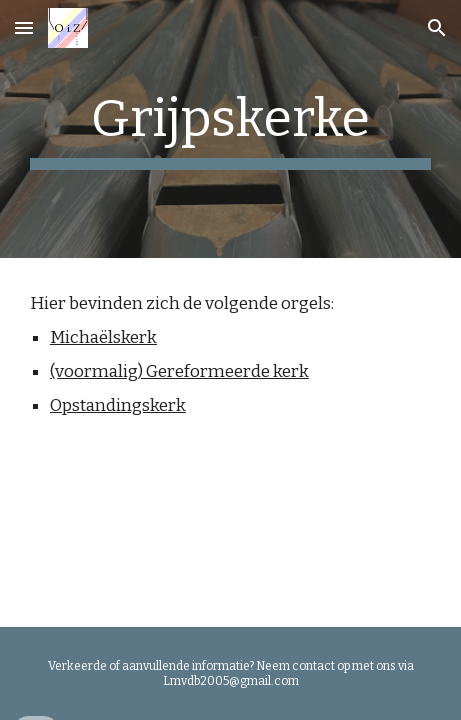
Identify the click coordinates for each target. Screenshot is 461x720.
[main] (230, 129)
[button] (24, 27)
